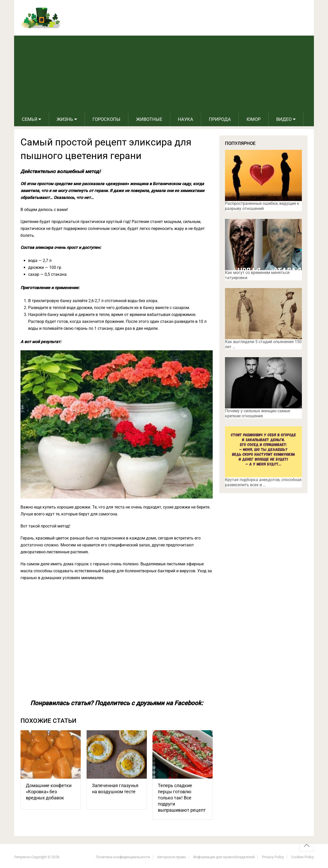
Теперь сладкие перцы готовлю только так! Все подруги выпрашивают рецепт (182, 798)
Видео (284, 119)
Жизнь (65, 119)
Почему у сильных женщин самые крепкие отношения (258, 413)
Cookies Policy (303, 857)
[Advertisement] (164, 74)
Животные (149, 119)
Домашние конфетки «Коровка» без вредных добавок (49, 792)
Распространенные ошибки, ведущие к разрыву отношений (262, 206)
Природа (220, 119)
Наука (186, 119)
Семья (29, 119)
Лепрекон (22, 857)
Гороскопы (106, 119)
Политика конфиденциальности (123, 857)
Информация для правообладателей (224, 857)
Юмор (254, 119)
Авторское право (172, 857)
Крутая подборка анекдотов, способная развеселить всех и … (263, 482)
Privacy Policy (273, 857)
